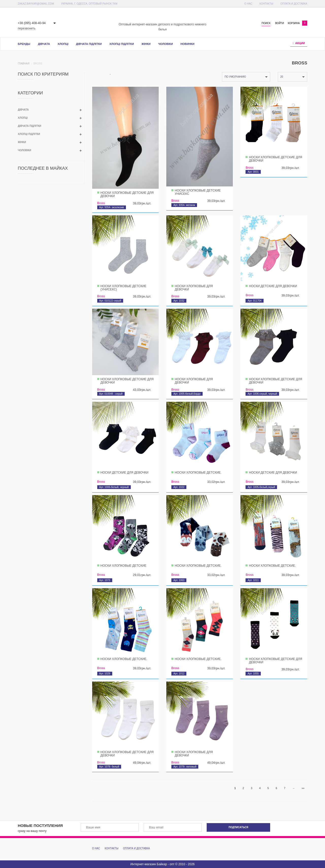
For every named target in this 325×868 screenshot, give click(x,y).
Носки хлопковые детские (124, 566)
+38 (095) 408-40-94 (32, 23)
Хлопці (63, 44)
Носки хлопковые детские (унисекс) (124, 288)
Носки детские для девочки (273, 286)
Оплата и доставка (294, 4)
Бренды (24, 44)
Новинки (188, 44)
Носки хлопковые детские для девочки (127, 194)
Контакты (266, 4)
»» (303, 788)
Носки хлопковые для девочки (194, 288)
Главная (24, 64)
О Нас (248, 4)
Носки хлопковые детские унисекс (198, 192)
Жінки (146, 44)
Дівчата (44, 44)
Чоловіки (166, 44)
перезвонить (27, 28)
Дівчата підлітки (89, 44)
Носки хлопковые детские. (198, 473)
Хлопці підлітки (122, 44)
